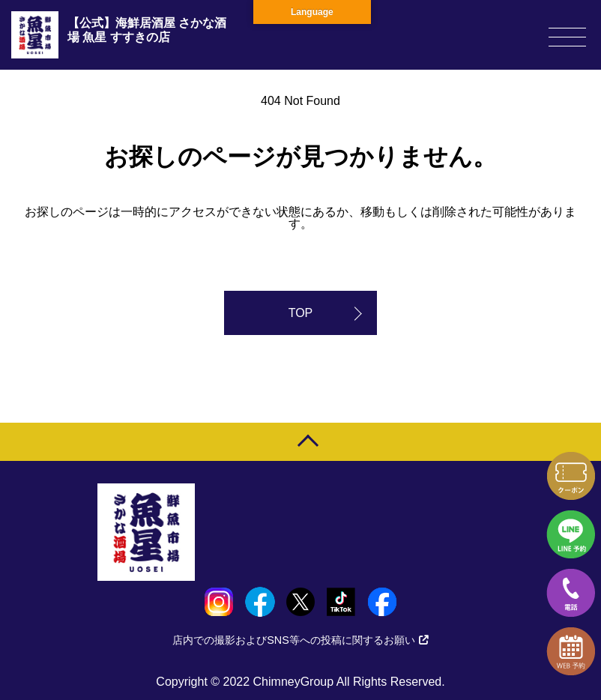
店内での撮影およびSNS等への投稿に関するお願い (300, 640)
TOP (301, 313)
